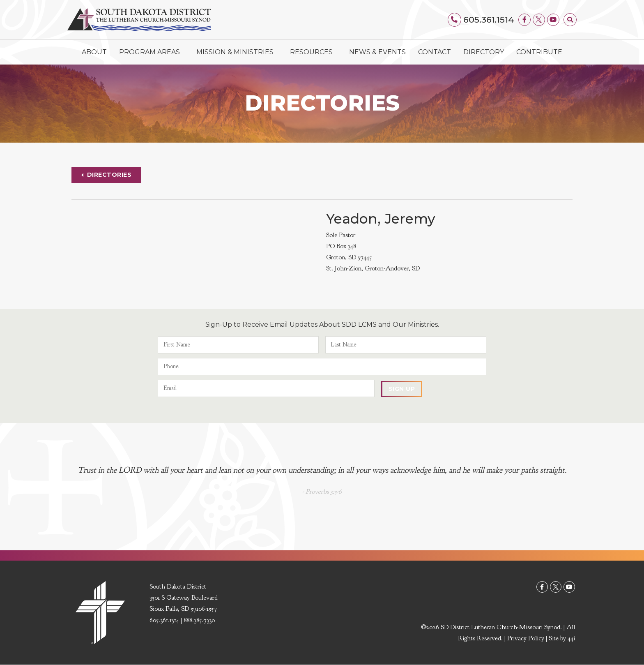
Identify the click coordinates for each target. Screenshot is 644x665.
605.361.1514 (489, 20)
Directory (484, 52)
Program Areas (152, 52)
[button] (570, 20)
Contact (435, 52)
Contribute (539, 52)
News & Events (377, 52)
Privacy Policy (526, 638)
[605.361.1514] (455, 20)
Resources (313, 52)
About (94, 52)
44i (571, 638)
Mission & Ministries (237, 52)
